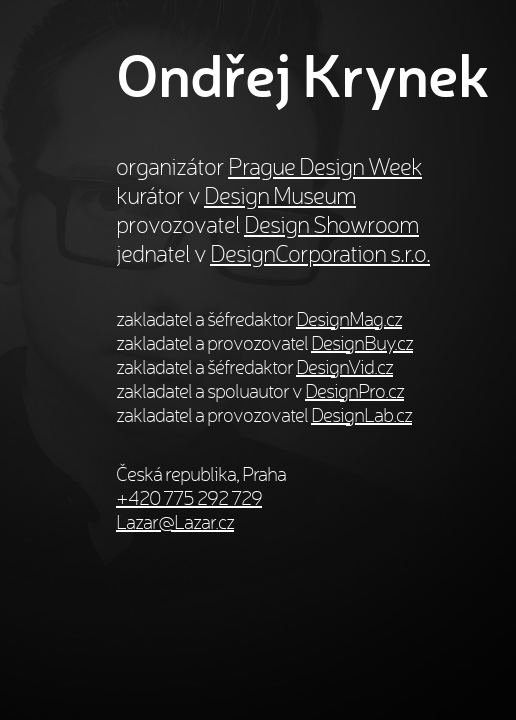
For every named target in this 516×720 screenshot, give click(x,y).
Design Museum (280, 195)
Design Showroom (331, 224)
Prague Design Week (325, 166)
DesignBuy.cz (362, 343)
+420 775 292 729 (189, 498)
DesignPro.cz (354, 391)
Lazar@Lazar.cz (175, 522)
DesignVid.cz (344, 367)
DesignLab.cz (361, 415)
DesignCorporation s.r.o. (320, 253)
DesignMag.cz (349, 319)
